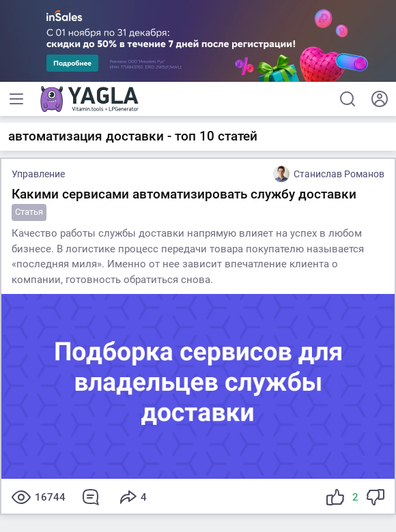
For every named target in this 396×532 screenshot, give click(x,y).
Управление (38, 174)
